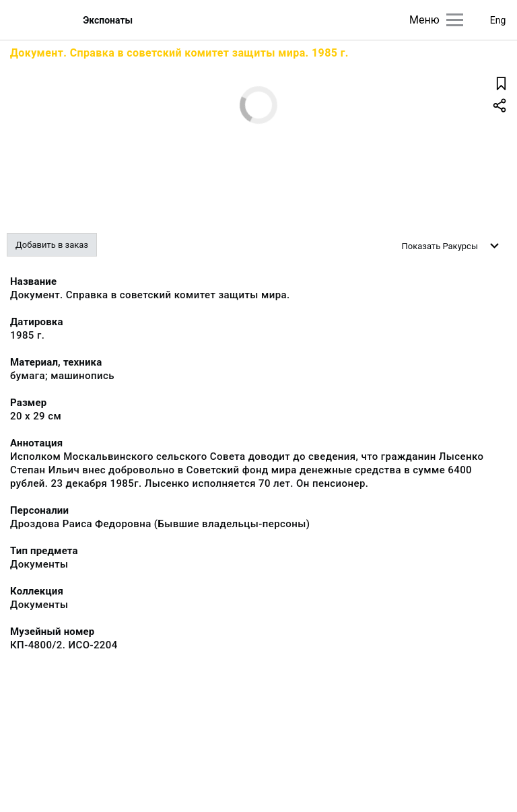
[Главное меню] (455, 20)
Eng (498, 20)
